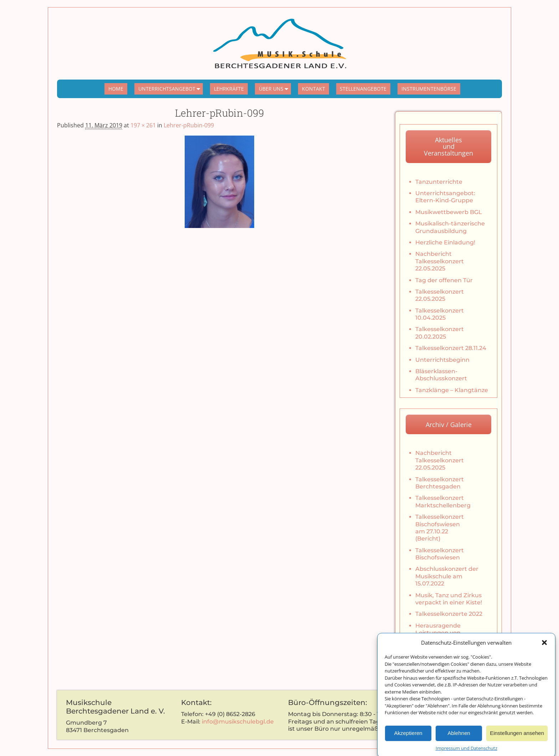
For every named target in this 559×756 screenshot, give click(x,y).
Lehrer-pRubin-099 (189, 125)
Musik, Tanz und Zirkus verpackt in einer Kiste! (449, 599)
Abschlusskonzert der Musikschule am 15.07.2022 (447, 576)
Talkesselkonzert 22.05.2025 (440, 295)
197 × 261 (143, 125)
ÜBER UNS (275, 89)
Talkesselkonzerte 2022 (449, 614)
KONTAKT (314, 89)
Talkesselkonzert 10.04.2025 (440, 314)
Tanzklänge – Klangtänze (452, 390)
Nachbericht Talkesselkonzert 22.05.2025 (440, 261)
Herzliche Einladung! (445, 242)
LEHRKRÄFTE (229, 89)
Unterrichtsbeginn (442, 360)
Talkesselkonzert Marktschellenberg (443, 501)
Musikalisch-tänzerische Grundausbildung (450, 227)
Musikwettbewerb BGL (449, 212)
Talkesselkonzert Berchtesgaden (440, 483)
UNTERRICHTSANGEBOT (171, 89)
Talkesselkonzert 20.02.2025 (440, 333)
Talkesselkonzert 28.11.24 (451, 348)
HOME (116, 89)
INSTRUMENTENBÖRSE (429, 89)
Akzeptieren (408, 739)
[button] (544, 649)
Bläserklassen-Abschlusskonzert (441, 375)
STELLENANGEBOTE (363, 89)
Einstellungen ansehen (517, 739)
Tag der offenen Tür (444, 280)
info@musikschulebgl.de (238, 722)
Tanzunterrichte (439, 182)
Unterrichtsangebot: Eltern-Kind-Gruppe (445, 197)
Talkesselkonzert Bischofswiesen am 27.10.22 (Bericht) (440, 528)
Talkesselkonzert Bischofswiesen (440, 554)
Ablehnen (459, 739)
